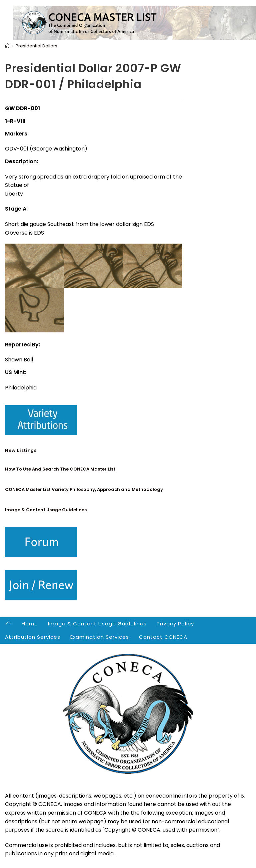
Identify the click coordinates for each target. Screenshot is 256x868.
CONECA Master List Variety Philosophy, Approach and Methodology (84, 489)
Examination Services (100, 637)
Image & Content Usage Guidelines (46, 510)
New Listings (21, 450)
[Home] (7, 46)
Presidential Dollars (36, 46)
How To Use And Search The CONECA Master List (60, 469)
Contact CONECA (163, 637)
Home (30, 624)
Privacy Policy (175, 624)
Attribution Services (33, 637)
